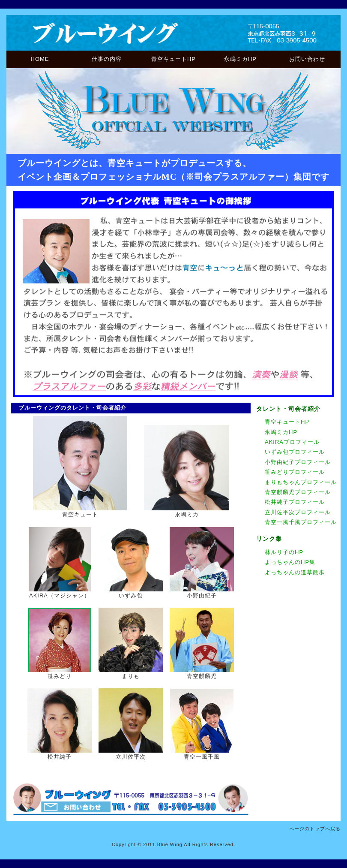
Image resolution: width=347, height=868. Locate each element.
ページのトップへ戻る (315, 829)
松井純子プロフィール (295, 502)
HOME (40, 59)
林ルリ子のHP (284, 552)
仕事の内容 (107, 59)
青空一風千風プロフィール (301, 522)
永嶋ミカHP (240, 59)
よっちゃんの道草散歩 (295, 572)
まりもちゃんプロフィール (301, 482)
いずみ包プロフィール (295, 452)
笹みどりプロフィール (295, 472)
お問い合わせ (307, 59)
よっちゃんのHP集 (290, 562)
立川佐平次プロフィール (298, 512)
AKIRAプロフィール (292, 442)
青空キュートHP (173, 59)
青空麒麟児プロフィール (298, 492)
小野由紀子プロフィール (298, 462)
